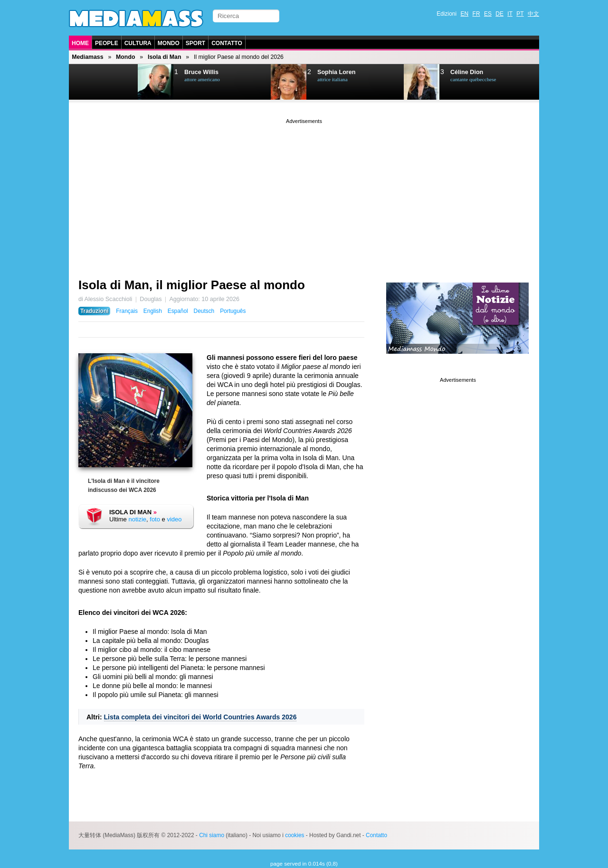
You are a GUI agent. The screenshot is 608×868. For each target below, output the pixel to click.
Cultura (138, 43)
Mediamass (87, 57)
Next (117, 82)
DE (499, 14)
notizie (137, 519)
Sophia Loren (336, 72)
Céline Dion (467, 72)
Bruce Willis (201, 72)
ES (488, 14)
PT (520, 14)
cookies (294, 835)
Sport (195, 43)
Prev (93, 82)
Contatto (227, 43)
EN (465, 14)
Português (233, 311)
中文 (533, 14)
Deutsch (204, 311)
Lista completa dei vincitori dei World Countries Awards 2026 (200, 717)
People (107, 43)
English (153, 311)
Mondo (169, 43)
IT (510, 14)
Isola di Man (164, 57)
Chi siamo (212, 835)
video (174, 519)
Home (80, 43)
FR (476, 14)
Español (178, 311)
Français (127, 311)
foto (155, 519)
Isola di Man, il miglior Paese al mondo (192, 285)
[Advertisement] (304, 192)
